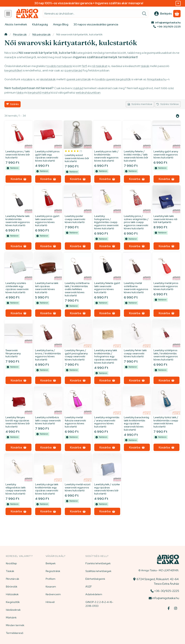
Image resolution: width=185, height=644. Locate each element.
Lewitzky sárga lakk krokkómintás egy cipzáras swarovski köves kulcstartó (47, 489)
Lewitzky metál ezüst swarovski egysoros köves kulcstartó (78, 487)
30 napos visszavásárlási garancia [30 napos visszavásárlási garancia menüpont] (96, 24)
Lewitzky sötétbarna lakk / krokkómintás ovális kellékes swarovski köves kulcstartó (77, 289)
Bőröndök (12, 587)
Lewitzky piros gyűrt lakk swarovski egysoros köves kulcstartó (47, 221)
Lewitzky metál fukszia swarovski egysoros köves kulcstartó (75, 422)
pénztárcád (75, 70)
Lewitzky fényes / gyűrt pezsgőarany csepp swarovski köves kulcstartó (76, 355)
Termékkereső (15, 633)
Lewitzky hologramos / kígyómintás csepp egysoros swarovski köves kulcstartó (106, 222)
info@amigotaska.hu (168, 22)
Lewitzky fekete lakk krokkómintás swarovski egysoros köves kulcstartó (18, 221)
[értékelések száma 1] (73, 151)
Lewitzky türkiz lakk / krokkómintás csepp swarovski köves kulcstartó (166, 422)
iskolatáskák (48, 79)
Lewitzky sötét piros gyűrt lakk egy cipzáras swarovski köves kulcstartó (47, 156)
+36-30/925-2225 (169, 27)
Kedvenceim (53, 594)
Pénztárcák (20, 35)
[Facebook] (169, 608)
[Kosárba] (18, 179)
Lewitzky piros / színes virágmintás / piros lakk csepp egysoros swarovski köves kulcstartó (136, 222)
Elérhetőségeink (95, 579)
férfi (84, 66)
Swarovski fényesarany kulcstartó (13, 353)
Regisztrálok (53, 571)
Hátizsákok (12, 594)
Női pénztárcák (42, 35)
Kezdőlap (11, 563)
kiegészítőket (13, 70)
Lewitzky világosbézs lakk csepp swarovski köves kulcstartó (16, 489)
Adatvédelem (94, 594)
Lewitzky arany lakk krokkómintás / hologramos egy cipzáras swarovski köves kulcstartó (106, 356)
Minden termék (15, 625)
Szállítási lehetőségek (98, 571)
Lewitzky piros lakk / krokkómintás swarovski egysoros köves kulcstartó (106, 156)
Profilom (51, 579)
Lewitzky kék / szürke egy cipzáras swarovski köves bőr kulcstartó (107, 489)
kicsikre (28, 79)
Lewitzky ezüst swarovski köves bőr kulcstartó (77, 158)
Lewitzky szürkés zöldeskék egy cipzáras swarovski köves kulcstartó (17, 288)
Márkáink (11, 617)
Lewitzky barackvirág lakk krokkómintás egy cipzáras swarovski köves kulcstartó (136, 423)
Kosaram (51, 587)
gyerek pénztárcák (79, 79)
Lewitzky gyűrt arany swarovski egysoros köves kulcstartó (166, 155)
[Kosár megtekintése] (177, 14)
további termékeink (59, 66)
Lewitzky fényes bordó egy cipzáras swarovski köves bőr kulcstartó (18, 422)
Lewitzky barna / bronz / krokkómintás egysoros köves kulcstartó (48, 355)
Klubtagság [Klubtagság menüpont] (40, 24)
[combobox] (96, 14)
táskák (145, 66)
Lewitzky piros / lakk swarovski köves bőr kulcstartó (18, 155)
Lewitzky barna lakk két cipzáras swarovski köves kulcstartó (47, 288)
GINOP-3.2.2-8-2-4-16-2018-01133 (99, 604)
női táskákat (99, 66)
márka (46, 93)
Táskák (10, 571)
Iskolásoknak (13, 610)
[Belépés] (163, 14)
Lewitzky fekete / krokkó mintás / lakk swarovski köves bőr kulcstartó (136, 156)
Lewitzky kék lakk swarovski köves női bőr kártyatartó (165, 219)
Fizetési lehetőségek (98, 563)
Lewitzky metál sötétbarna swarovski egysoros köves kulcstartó (136, 288)
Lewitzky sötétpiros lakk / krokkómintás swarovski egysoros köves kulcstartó (166, 355)
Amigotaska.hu (157, 79)
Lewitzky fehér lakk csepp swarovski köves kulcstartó (135, 353)
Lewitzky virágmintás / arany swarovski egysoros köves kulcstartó (107, 422)
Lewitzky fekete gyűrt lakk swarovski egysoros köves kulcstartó (107, 288)
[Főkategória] (6, 35)
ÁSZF (89, 587)
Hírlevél (50, 602)
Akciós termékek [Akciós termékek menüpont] (16, 24)
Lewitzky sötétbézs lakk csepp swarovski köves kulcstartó (48, 420)
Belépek (51, 563)
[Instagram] (176, 608)
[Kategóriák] (8, 14)
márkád (78, 88)
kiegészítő (35, 93)
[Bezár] (178, 3)
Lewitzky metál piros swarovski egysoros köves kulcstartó (166, 286)
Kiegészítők (13, 602)
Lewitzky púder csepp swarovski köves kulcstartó (75, 219)
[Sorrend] (178, 116)
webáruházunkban (88, 93)
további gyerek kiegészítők (113, 79)
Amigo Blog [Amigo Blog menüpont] (61, 24)
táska (20, 93)
